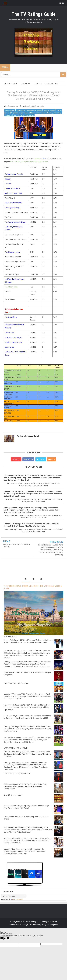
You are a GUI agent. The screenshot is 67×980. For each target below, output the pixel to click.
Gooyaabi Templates (50, 925)
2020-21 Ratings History (13, 795)
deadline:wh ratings (34, 111)
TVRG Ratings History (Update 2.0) (17, 773)
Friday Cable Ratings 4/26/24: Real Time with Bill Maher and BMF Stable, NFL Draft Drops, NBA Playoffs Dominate (31, 525)
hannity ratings (49, 111)
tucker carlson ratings (26, 115)
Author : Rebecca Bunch (28, 436)
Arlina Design (23, 925)
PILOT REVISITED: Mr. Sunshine (16, 683)
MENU (62, 3)
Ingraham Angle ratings (20, 113)
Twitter (41, 459)
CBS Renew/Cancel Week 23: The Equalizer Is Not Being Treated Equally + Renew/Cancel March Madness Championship (25, 786)
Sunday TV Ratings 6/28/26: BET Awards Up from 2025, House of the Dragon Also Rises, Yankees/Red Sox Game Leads (28, 641)
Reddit (16, 459)
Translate (17, 899)
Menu (5, 67)
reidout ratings (10, 115)
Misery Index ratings (38, 113)
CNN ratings (21, 111)
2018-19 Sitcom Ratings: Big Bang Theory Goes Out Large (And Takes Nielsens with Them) (26, 807)
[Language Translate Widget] (14, 896)
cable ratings (10, 111)
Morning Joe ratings (54, 113)
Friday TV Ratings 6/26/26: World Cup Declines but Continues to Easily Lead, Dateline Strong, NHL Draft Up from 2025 (27, 717)
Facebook (28, 459)
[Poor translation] (7, 938)
